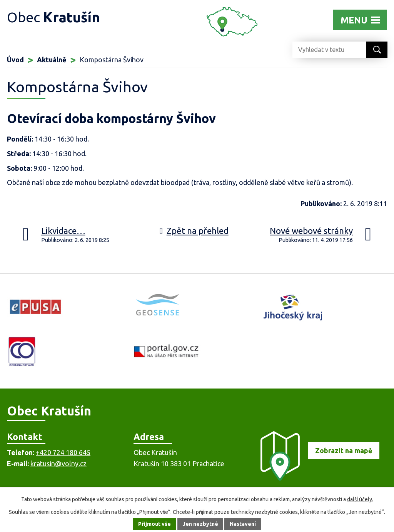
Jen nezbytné (200, 524)
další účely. (360, 499)
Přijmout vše (154, 524)
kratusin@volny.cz (58, 464)
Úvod (15, 60)
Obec (53, 17)
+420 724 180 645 (63, 452)
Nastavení (243, 524)
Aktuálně (52, 60)
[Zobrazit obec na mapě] (316, 478)
